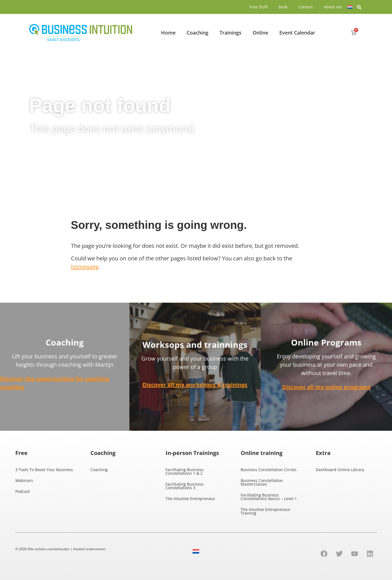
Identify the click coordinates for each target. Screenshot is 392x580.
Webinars (24, 480)
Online (260, 33)
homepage (85, 267)
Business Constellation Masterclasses (262, 482)
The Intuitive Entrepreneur (190, 499)
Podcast (23, 491)
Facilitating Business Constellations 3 (185, 486)
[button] (359, 7)
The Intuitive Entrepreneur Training (266, 511)
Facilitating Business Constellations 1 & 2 (185, 471)
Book (283, 7)
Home (168, 33)
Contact (306, 7)
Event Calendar (297, 33)
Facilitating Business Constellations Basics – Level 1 (269, 497)
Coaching (198, 33)
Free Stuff (258, 7)
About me (333, 7)
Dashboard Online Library (340, 470)
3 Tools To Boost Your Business (44, 470)
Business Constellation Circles (269, 470)
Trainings (230, 33)
